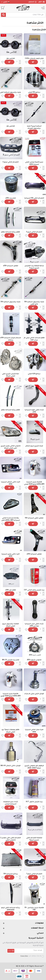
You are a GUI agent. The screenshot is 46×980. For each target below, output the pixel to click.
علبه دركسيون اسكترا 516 (11, 302)
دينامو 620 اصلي (34, 374)
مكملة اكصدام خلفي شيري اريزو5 (34, 839)
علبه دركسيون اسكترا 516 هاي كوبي (34, 303)
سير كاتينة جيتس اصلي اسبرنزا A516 (34, 163)
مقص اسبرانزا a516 (11, 266)
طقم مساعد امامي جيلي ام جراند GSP (34, 339)
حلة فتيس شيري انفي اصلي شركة (11, 375)
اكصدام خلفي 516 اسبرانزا (34, 198)
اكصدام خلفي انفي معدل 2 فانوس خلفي (11, 839)
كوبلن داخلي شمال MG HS (11, 766)
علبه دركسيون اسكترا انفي (11, 92)
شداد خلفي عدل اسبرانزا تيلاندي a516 (34, 625)
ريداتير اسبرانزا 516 (11, 874)
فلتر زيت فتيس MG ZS (11, 660)
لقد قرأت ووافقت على (32, 956)
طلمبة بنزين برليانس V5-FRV (34, 909)
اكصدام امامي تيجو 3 (11, 162)
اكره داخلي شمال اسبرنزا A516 (11, 483)
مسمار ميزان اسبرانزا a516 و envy (11, 339)
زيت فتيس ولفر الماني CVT (34, 590)
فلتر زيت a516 (11, 198)
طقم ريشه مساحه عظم (11, 232)
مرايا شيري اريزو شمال (34, 446)
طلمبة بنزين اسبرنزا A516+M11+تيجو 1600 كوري (11, 695)
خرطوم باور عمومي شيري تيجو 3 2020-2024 (34, 767)
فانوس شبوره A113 (34, 660)
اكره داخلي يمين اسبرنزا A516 (11, 555)
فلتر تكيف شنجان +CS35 (34, 59)
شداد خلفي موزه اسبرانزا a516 (34, 411)
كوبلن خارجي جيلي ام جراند (34, 694)
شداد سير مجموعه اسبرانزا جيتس (11, 803)
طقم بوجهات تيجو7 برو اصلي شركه (11, 731)
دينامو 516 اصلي (34, 92)
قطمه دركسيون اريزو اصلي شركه (11, 625)
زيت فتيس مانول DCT (34, 802)
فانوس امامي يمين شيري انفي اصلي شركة (11, 447)
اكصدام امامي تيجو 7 (34, 874)
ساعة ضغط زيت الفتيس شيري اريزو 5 (34, 267)
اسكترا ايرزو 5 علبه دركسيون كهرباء (34, 127)
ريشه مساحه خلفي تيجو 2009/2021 (11, 909)
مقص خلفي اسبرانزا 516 (34, 518)
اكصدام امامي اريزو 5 (34, 232)
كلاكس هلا (11, 59)
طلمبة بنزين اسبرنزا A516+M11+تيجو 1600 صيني (34, 483)
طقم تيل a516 (11, 590)
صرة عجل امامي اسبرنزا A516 (34, 731)
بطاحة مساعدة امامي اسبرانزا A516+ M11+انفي (11, 519)
